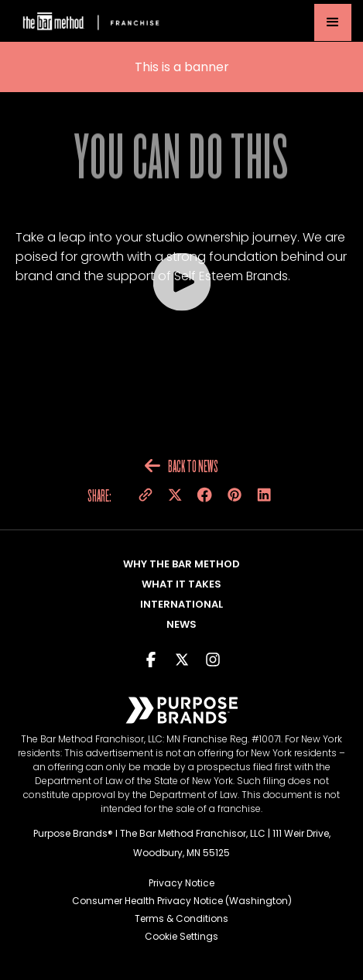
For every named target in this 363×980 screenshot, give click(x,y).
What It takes (181, 584)
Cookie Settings (181, 936)
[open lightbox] (181, 282)
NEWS (181, 624)
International (181, 604)
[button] (333, 22)
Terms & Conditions (181, 918)
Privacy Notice (181, 883)
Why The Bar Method (181, 564)
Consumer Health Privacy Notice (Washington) (182, 901)
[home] (89, 23)
